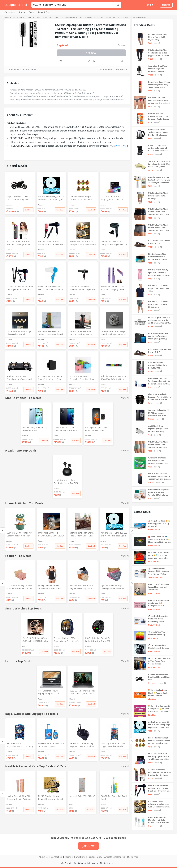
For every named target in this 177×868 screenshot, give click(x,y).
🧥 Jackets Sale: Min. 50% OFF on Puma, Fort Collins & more (159, 661)
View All (125, 398)
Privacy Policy (95, 857)
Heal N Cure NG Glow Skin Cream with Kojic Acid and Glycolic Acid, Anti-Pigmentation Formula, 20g (19, 798)
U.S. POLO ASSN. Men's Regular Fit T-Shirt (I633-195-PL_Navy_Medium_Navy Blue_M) (159, 289)
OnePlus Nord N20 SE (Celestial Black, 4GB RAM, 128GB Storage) (66, 429)
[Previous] (3, 531)
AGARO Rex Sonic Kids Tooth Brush (114, 797)
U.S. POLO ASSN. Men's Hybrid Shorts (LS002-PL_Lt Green (158, 304)
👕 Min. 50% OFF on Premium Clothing (157, 633)
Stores (22, 12)
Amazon (122, 45)
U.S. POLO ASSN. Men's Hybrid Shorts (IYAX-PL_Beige (158, 196)
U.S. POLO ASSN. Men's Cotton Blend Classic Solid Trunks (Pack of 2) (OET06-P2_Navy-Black (158, 212)
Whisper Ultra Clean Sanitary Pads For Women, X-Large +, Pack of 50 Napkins (159, 461)
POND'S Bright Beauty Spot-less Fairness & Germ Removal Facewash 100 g (160, 273)
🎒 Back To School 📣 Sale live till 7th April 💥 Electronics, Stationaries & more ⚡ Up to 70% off (159, 539)
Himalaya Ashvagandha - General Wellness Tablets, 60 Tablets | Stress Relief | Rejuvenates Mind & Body (159, 492)
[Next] (132, 531)
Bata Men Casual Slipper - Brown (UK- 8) (160, 242)
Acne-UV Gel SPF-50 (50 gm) (82, 796)
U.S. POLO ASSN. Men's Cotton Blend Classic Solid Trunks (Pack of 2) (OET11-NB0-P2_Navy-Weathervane (158, 228)
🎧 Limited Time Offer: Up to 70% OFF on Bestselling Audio (158, 619)
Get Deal (91, 53)
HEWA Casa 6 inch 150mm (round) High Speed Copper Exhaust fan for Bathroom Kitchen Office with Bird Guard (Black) (51, 378)
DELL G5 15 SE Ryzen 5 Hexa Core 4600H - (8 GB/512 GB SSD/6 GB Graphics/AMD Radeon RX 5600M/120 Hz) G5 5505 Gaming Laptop (82, 692)
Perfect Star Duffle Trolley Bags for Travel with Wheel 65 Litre (82, 745)
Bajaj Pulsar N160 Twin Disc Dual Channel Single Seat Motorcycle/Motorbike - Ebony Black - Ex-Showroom (20, 198)
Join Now (88, 846)
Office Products (107, 69)
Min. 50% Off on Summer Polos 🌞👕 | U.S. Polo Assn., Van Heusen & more (159, 555)
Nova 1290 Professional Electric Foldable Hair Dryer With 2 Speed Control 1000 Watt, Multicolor (51, 288)
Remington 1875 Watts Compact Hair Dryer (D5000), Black (114, 243)
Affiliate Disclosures (115, 857)
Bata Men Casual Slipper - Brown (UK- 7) (160, 351)
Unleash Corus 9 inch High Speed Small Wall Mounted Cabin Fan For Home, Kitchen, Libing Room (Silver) (114, 333)
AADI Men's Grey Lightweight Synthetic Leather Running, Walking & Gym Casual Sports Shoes (158, 429)
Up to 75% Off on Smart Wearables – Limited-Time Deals (159, 587)
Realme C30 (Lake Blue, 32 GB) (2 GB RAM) (35, 429)
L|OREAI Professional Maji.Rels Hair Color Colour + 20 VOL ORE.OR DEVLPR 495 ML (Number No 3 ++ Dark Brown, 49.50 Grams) (159, 820)
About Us (44, 857)
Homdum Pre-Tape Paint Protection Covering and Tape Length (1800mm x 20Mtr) (159, 180)
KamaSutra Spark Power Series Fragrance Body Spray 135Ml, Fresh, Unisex (159, 85)
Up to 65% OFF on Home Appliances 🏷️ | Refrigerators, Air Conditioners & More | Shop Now (159, 603)
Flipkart (25, 436)
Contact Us (57, 857)
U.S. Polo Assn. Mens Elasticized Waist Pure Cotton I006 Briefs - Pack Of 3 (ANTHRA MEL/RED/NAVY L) (159, 101)
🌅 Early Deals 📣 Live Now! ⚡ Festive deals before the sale (158, 693)
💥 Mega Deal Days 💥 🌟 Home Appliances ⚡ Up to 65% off (159, 524)
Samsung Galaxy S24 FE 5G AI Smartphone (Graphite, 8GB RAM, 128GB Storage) (158, 413)
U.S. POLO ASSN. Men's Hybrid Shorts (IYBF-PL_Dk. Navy (158, 37)
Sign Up (166, 5)
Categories (9, 12)
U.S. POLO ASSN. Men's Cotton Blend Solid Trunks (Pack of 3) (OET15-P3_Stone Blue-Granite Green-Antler (160, 445)
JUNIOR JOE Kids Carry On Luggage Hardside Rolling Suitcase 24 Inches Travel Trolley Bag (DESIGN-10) (113, 745)
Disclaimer (133, 857)
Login (150, 5)
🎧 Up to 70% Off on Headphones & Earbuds (159, 647)
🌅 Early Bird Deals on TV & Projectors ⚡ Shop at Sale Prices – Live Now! (159, 709)
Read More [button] (120, 146)
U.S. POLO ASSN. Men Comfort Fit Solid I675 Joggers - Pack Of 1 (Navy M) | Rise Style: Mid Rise (159, 53)
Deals (31, 12)
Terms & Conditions (75, 857)
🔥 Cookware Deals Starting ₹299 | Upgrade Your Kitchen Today (159, 571)
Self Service (121, 69)
